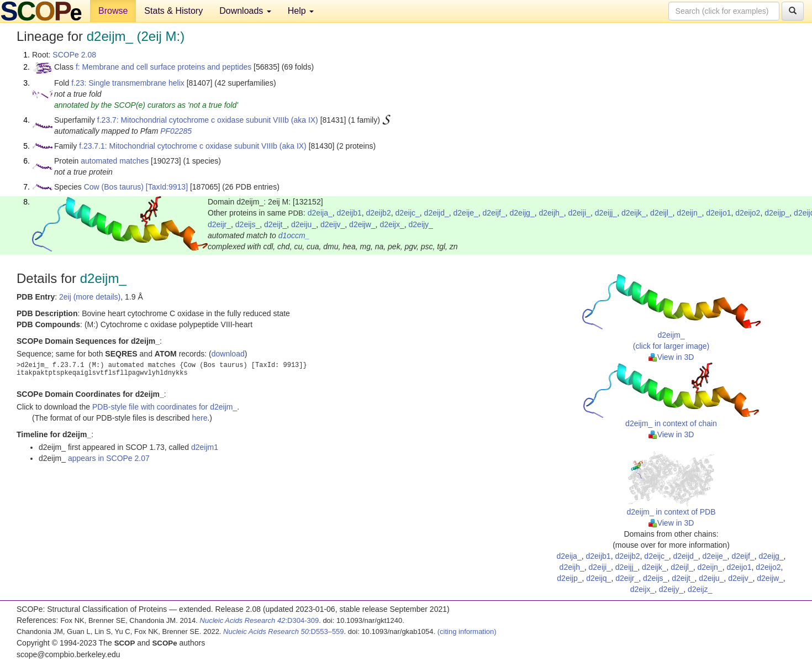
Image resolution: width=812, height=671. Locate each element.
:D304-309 (260, 620)
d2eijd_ (437, 213)
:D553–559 (284, 631)
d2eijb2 (379, 213)
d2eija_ (320, 213)
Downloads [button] (245, 11)
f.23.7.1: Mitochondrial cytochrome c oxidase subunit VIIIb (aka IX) (193, 146)
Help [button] (301, 11)
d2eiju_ (304, 224)
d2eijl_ (661, 213)
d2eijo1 (718, 213)
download (228, 354)
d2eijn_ (689, 213)
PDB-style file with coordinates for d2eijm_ (165, 407)
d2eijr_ (219, 224)
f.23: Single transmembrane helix (128, 83)
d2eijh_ (551, 213)
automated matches (115, 161)
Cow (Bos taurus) (114, 187)
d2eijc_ (407, 213)
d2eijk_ (634, 213)
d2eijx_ (392, 224)
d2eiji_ (579, 213)
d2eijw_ (362, 224)
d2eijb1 (349, 213)
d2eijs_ (247, 224)
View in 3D (671, 357)
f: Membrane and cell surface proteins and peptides (164, 67)
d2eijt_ (275, 224)
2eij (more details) (90, 297)
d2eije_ (466, 213)
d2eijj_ (606, 213)
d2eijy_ (421, 224)
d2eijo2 (748, 213)
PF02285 (176, 131)
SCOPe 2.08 (74, 55)
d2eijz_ (700, 589)
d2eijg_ (522, 213)
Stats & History (173, 11)
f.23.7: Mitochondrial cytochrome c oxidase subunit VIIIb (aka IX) (208, 120)
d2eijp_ (777, 213)
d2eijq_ (599, 578)
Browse (113, 11)
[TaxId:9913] (167, 187)
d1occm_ (294, 235)
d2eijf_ (494, 213)
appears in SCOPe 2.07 (109, 458)
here (199, 418)
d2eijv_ (333, 224)
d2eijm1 (205, 447)
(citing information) (467, 631)
